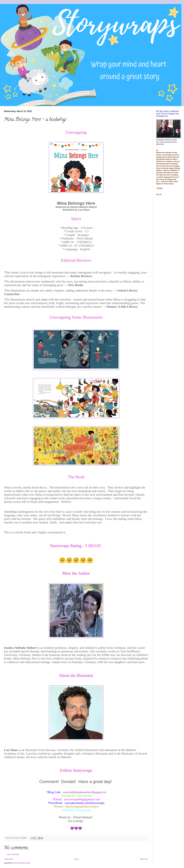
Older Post (144, 859)
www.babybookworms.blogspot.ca (85, 792)
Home (77, 859)
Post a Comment (13, 854)
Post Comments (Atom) (22, 863)
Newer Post (9, 859)
